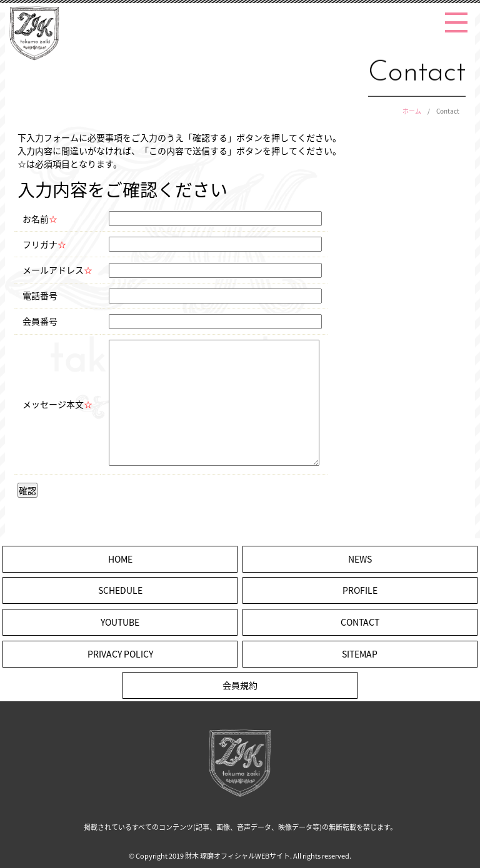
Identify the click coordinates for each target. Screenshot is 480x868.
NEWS (360, 559)
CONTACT (360, 622)
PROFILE (360, 590)
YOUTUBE (120, 622)
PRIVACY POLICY (120, 654)
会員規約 (240, 685)
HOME (120, 559)
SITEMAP (360, 654)
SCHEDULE (120, 590)
